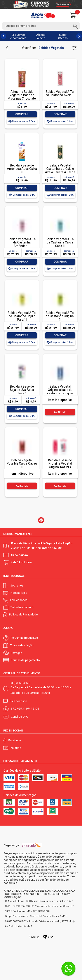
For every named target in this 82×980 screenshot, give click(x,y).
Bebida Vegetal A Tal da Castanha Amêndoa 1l (22, 242)
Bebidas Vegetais (51, 48)
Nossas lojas (19, 593)
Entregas (17, 653)
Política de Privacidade (23, 614)
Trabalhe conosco (22, 607)
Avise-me (60, 412)
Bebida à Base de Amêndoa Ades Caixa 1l (22, 169)
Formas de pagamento (25, 660)
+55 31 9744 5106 (28, 709)
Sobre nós (17, 586)
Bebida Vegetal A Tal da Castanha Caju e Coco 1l (60, 242)
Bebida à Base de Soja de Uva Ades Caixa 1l (22, 390)
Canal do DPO (20, 717)
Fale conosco (19, 600)
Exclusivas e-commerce (18, 36)
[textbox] (41, 26)
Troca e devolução (22, 645)
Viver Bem (29, 48)
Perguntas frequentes (24, 638)
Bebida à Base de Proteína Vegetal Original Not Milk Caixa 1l (60, 465)
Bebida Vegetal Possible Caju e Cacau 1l (22, 464)
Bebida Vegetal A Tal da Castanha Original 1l (60, 316)
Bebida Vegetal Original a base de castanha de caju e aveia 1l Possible (60, 392)
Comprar (22, 114)
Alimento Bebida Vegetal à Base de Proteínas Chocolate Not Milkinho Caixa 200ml (22, 98)
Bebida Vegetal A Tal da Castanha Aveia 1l (60, 93)
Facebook (15, 740)
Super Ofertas (63, 36)
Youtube (16, 748)
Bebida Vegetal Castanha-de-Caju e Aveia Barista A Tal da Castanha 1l (60, 170)
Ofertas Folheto (40, 36)
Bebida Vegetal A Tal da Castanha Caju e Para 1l (22, 316)
